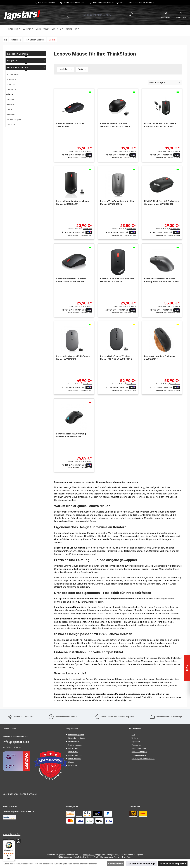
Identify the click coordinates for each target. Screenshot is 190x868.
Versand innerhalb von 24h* (74, 3)
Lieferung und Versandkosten (143, 759)
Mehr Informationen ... (90, 864)
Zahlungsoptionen (139, 755)
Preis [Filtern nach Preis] (82, 69)
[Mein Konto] (166, 15)
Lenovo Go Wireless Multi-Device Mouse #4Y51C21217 (73, 358)
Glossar (71, 762)
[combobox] (97, 15)
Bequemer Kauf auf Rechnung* (142, 3)
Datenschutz (136, 745)
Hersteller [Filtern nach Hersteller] (66, 69)
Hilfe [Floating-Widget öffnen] (187, 668)
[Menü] (13, 842)
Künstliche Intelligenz (76, 738)
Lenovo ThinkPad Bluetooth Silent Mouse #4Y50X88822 (117, 280)
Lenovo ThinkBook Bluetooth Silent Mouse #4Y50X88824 (118, 203)
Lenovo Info (73, 752)
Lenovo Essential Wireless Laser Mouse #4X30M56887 (73, 203)
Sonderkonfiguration (76, 735)
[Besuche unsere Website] (18, 841)
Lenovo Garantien (75, 755)
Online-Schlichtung (139, 748)
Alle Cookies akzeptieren (173, 864)
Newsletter (73, 765)
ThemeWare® (127, 857)
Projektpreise (73, 741)
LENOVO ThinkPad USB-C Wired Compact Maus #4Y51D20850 (160, 125)
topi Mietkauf (73, 748)
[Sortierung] (165, 83)
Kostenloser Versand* (47, 3)
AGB (133, 735)
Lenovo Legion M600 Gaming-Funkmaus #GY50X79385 (72, 435)
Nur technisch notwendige (141, 864)
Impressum (136, 741)
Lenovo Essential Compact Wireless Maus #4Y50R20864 (115, 125)
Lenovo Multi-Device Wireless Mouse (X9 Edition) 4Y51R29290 (116, 358)
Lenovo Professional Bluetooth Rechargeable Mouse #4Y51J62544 (162, 280)
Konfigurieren (116, 864)
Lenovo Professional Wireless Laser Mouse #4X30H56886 (71, 280)
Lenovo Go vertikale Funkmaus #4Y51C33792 (160, 358)
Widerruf (135, 738)
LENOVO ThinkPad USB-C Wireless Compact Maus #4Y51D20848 (161, 203)
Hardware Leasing (75, 745)
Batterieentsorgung (139, 752)
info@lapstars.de (16, 742)
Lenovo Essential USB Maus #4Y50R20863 (70, 125)
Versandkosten (89, 855)
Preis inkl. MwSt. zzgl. (80, 151)
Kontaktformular (28, 794)
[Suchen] (130, 15)
